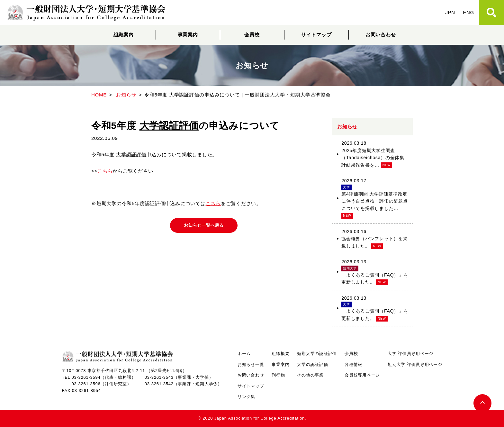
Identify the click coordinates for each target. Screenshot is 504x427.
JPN (450, 12)
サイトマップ (316, 35)
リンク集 (246, 397)
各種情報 (353, 364)
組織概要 (280, 354)
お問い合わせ (381, 35)
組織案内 (124, 35)
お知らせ (347, 127)
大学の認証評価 (312, 364)
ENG (468, 12)
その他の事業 (310, 375)
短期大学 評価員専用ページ (415, 364)
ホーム (244, 354)
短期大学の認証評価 (317, 354)
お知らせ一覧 (251, 364)
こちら (105, 171)
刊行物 (278, 375)
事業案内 (188, 35)
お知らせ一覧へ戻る (204, 226)
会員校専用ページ (362, 375)
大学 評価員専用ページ (410, 354)
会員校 (252, 35)
